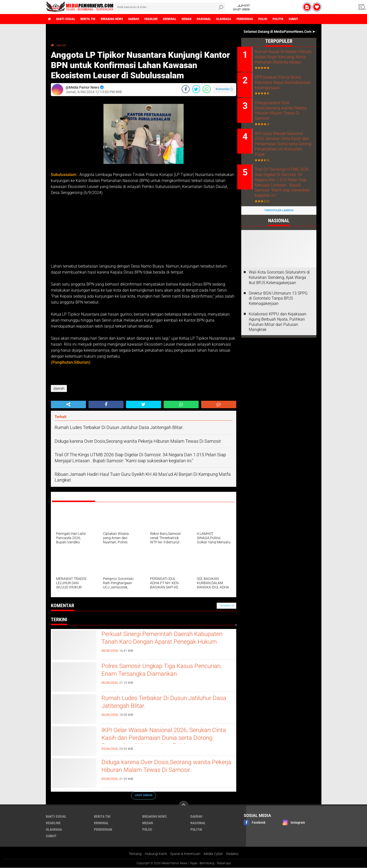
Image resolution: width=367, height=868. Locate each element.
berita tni (92, 19)
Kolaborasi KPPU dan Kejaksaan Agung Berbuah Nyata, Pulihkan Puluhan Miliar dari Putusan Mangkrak (278, 329)
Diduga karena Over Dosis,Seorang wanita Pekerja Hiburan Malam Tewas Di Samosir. (161, 767)
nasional (219, 19)
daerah (142, 19)
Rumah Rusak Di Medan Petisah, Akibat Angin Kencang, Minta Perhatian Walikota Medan (282, 59)
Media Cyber (213, 854)
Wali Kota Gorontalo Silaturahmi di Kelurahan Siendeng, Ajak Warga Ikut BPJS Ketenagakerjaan (279, 285)
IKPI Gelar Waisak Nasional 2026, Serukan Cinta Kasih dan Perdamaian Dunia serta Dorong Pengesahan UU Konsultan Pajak (161, 739)
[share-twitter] (196, 89)
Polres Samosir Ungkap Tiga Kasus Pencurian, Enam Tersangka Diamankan (167, 671)
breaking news (118, 19)
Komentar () (224, 89)
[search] (170, 7)
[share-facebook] (186, 89)
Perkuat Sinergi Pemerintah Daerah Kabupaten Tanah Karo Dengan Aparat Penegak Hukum (166, 638)
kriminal (182, 19)
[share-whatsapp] (207, 89)
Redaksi (232, 854)
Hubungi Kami (156, 854)
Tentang (135, 854)
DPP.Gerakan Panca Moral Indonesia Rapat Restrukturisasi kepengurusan (285, 88)
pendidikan (264, 19)
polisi (283, 19)
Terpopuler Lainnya (279, 218)
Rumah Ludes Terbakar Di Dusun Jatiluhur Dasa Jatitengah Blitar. (161, 703)
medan (201, 19)
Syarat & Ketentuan (185, 854)
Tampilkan (226, 606)
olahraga (241, 19)
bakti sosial (68, 19)
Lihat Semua (144, 795)
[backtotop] (184, 806)
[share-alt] (68, 404)
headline (161, 19)
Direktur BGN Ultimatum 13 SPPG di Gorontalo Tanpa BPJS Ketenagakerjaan (278, 306)
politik (300, 19)
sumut (317, 19)
